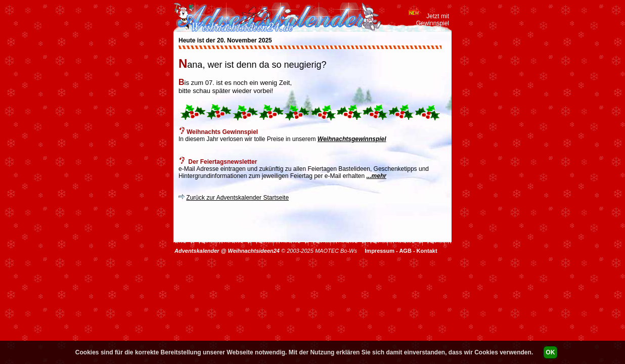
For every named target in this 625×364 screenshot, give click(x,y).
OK (550, 352)
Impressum (380, 251)
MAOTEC (327, 251)
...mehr (376, 176)
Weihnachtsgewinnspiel (352, 139)
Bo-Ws (349, 251)
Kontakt (427, 251)
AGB (405, 251)
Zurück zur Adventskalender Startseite (237, 198)
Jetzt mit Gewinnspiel (433, 20)
